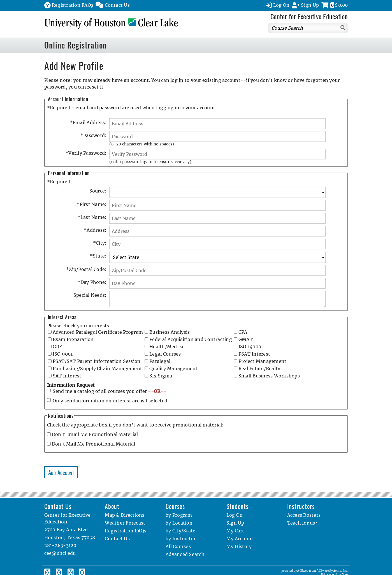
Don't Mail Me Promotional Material (94, 444)
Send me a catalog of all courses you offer (109, 391)
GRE (57, 347)
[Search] (343, 28)
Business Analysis (170, 332)
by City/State (180, 531)
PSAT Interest (254, 354)
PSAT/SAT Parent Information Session (97, 361)
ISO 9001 (63, 354)
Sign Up (235, 523)
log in (177, 80)
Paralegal (160, 361)
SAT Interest (67, 376)
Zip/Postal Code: (86, 269)
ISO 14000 (250, 347)
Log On (235, 515)
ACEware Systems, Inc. (332, 571)
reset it (95, 87)
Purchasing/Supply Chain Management (98, 368)
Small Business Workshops (269, 376)
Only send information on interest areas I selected (110, 401)
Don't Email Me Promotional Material (95, 434)
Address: (95, 230)
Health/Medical (167, 347)
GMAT (246, 339)
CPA (243, 332)
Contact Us (117, 539)
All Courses (178, 546)
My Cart (235, 531)
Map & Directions (125, 515)
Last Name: (92, 217)
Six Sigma (161, 376)
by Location (179, 523)
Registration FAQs (126, 531)
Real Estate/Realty (259, 368)
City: (100, 243)
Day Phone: (92, 282)
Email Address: (88, 122)
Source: (98, 191)
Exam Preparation (73, 339)
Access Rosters (304, 515)
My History (239, 546)
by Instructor (181, 539)
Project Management (263, 361)
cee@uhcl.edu (60, 553)
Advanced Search (185, 554)
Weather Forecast (125, 523)
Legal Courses (165, 354)
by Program (179, 515)
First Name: (91, 204)
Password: (94, 135)
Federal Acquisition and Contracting (191, 339)
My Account (240, 539)
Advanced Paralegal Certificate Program (98, 332)
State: (98, 256)
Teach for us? (302, 523)
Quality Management (174, 368)
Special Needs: (90, 295)
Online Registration (76, 45)
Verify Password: (86, 153)
